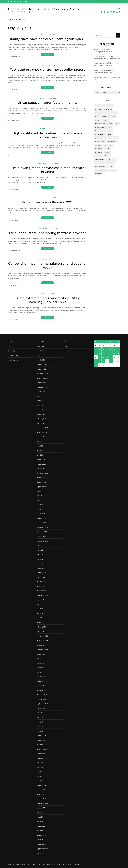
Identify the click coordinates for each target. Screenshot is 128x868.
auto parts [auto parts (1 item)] (110, 106)
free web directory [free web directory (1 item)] (100, 124)
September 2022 (42, 541)
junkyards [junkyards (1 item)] (98, 138)
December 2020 (42, 636)
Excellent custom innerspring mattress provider (47, 233)
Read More (48, 54)
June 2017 (40, 817)
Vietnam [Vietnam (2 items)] (113, 170)
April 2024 (40, 455)
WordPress (76, 864)
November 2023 (42, 478)
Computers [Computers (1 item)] (106, 117)
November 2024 (42, 432)
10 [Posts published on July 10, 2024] (103, 353)
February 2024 (42, 464)
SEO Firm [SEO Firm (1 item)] (107, 149)
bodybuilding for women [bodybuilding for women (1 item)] (102, 113)
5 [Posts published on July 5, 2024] (111, 349)
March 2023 (41, 514)
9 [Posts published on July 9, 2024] (100, 353)
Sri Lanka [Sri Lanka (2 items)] (107, 156)
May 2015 (40, 840)
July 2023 (40, 496)
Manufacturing (42, 163)
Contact (68, 351)
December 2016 (42, 831)
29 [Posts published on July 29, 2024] (96, 365)
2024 (15, 20)
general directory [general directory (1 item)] (100, 127)
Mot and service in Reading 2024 (47, 202)
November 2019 (42, 695)
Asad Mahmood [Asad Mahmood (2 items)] (100, 106)
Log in (10, 346)
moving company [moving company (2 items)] (100, 142)
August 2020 (41, 654)
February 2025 (42, 419)
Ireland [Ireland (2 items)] (110, 134)
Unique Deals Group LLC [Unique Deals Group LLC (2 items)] (102, 167)
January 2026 (41, 369)
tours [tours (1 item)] (114, 159)
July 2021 (40, 604)
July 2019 (40, 713)
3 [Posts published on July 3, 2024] (103, 349)
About (67, 346)
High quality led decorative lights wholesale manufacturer (48, 135)
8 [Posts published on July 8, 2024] (96, 353)
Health (43, 35)
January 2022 (41, 577)
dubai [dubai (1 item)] (114, 117)
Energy (42, 65)
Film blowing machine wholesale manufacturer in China (47, 170)
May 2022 (40, 559)
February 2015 (41, 844)
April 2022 (40, 564)
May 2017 (40, 822)
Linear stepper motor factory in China (47, 103)
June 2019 (40, 718)
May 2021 (40, 613)
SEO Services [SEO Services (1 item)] (99, 152)
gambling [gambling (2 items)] (110, 124)
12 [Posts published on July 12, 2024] (111, 353)
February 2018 (41, 785)
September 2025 (42, 387)
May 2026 (40, 351)
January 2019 (41, 740)
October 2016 (41, 835)
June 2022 (40, 555)
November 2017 (42, 794)
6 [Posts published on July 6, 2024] (114, 349)
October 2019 (41, 699)
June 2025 (40, 401)
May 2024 (40, 451)
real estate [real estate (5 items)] (98, 145)
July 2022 (40, 550)
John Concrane (14, 155)
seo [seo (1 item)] (111, 145)
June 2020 (40, 663)
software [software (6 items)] (107, 152)
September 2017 (42, 803)
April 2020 (40, 672)
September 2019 (42, 704)
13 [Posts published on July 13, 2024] (114, 353)
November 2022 (42, 532)
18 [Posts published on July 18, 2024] (107, 357)
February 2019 (41, 736)
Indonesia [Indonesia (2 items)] (109, 131)
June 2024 (40, 446)
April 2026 (40, 356)
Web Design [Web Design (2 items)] (98, 174)
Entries (12, 351)
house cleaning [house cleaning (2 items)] (99, 131)
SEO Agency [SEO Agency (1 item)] (98, 149)
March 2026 (41, 360)
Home (10, 20)
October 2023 (41, 482)
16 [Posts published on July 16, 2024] (100, 357)
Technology (42, 98)
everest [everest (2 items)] (97, 120)
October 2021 (41, 591)
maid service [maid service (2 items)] (107, 138)
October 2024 (41, 437)
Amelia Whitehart (15, 57)
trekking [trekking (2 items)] (103, 163)
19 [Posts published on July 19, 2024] (111, 357)
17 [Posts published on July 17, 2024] (103, 357)
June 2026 (40, 346)
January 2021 (41, 632)
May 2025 (40, 405)
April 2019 (40, 727)
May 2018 (40, 772)
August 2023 (41, 491)
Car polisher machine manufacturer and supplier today (48, 265)
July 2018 (40, 763)
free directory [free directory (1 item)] (106, 120)
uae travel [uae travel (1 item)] (111, 163)
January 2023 (41, 523)
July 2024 (40, 441)
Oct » (118, 342)
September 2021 (42, 595)
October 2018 (41, 754)
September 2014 (42, 849)
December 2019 (42, 690)
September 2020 (42, 650)
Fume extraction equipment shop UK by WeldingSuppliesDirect (48, 300)
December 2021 (42, 582)
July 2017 (40, 813)
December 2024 (42, 428)
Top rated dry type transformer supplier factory (47, 70)
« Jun (96, 342)
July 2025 (40, 396)
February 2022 (42, 573)
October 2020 (41, 645)
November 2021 (42, 586)
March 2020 (41, 677)
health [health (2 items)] (109, 127)
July (20, 20)
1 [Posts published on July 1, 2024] (96, 349)
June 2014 (40, 853)
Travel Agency (51, 864)
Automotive (43, 198)
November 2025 (42, 378)
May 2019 (40, 722)
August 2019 (41, 708)
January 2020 (41, 686)
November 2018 (42, 749)
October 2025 (41, 383)
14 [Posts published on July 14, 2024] (118, 353)
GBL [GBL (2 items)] (117, 124)
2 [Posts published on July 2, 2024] (100, 349)
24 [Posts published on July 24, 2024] (103, 361)
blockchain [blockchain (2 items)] (98, 109)
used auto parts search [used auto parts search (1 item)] (102, 170)
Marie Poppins (14, 220)
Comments (13, 356)
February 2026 (42, 365)
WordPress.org (13, 360)
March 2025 (41, 414)
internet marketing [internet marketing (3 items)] (100, 134)
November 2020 (42, 641)
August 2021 (41, 600)
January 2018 (41, 790)
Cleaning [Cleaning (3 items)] (98, 117)
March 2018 (41, 781)
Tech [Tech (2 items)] (108, 159)
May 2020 (40, 668)
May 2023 (40, 505)
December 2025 (42, 374)
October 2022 (41, 537)
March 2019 (40, 731)
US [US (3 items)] (112, 167)
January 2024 (41, 469)
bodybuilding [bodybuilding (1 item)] (108, 109)
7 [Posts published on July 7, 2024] (118, 349)
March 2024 (41, 460)
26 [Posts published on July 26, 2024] (111, 361)
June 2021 (40, 609)
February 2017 (41, 826)
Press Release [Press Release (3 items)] (112, 142)
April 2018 (40, 776)
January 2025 (41, 423)
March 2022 (41, 568)
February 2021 (41, 627)
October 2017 (41, 799)
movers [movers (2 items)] (116, 138)
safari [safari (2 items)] (106, 145)
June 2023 (40, 500)
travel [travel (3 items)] (97, 163)
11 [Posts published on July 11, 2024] (107, 353)
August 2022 (41, 546)
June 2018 (40, 767)
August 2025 (41, 392)
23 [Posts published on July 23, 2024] (100, 361)
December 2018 (42, 745)
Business (42, 129)
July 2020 (40, 659)
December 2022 (42, 527)
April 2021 (40, 618)
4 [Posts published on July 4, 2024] (107, 349)
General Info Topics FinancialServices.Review (44, 9)
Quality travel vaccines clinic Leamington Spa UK (48, 39)
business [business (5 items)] (114, 113)
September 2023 (42, 487)
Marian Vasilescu (15, 190)
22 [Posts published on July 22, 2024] (96, 361)
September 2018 (42, 758)
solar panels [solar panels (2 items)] (99, 156)
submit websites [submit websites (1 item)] (100, 159)
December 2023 (42, 473)
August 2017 (41, 808)
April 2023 (40, 509)
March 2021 (40, 622)
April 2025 (40, 410)
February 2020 (42, 681)
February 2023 (42, 518)
